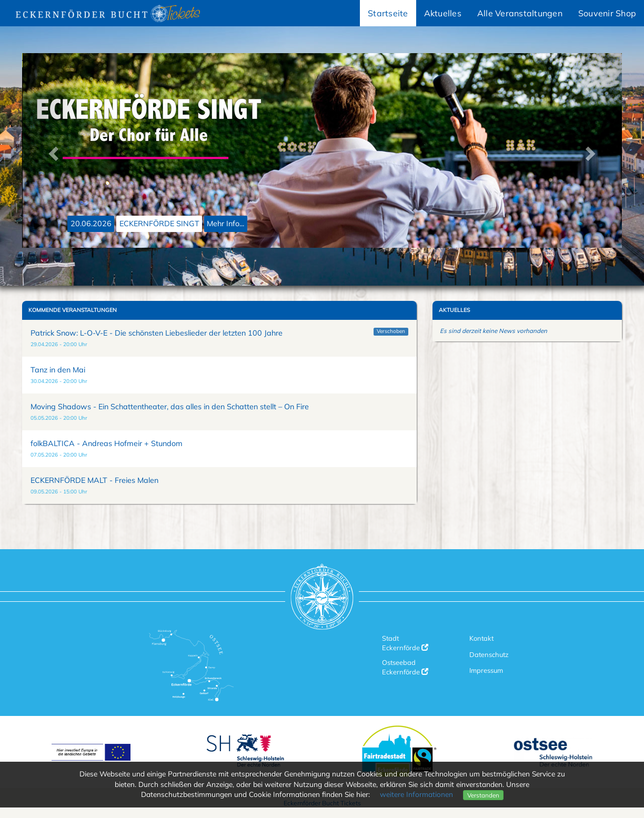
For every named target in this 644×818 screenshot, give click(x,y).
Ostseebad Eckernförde (405, 667)
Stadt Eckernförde (405, 643)
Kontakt (481, 638)
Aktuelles (443, 13)
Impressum (486, 670)
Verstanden (483, 795)
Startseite (388, 13)
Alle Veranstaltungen (520, 13)
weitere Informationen (416, 794)
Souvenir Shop (607, 13)
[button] (52, 150)
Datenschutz (489, 654)
